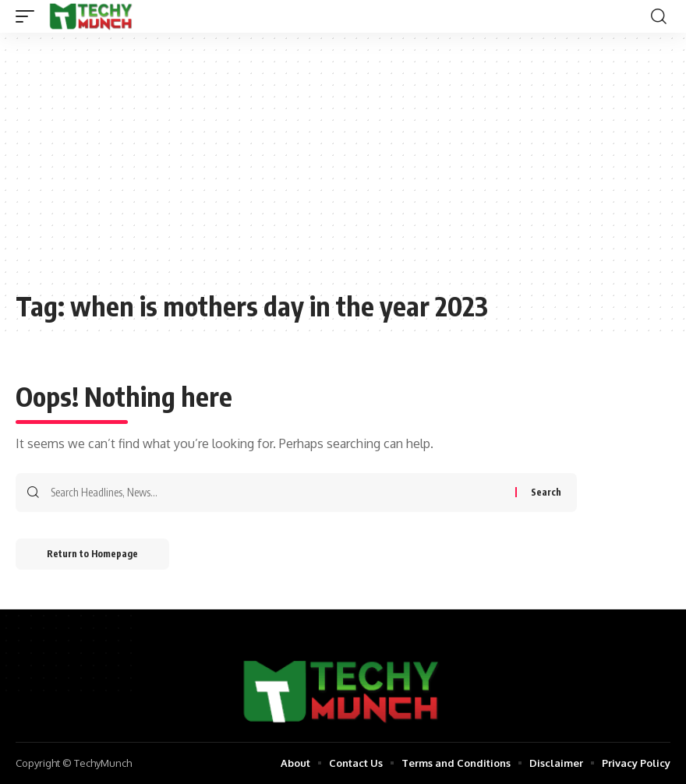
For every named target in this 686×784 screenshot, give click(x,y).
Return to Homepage (92, 554)
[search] (659, 16)
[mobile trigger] (29, 16)
